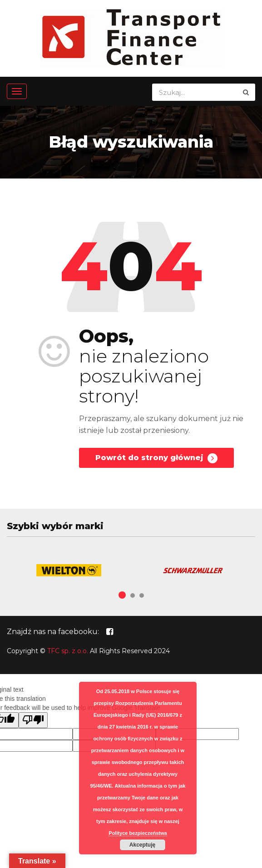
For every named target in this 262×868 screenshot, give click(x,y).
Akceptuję (142, 845)
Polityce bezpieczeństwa (138, 833)
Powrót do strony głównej (156, 458)
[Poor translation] (33, 720)
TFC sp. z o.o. (68, 651)
